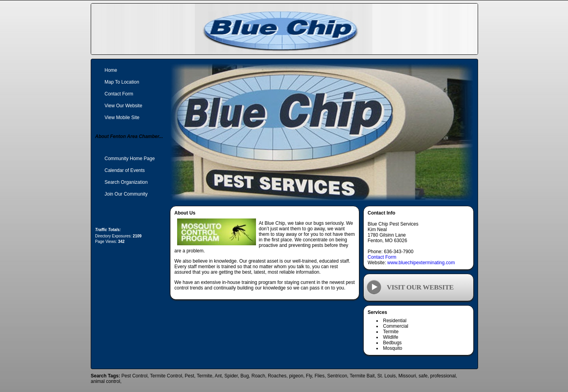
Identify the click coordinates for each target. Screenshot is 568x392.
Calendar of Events (125, 170)
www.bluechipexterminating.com (421, 263)
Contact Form (382, 257)
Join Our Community (126, 194)
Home (111, 70)
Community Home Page (130, 159)
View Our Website (123, 106)
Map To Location (122, 82)
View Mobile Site (122, 118)
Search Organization (126, 182)
